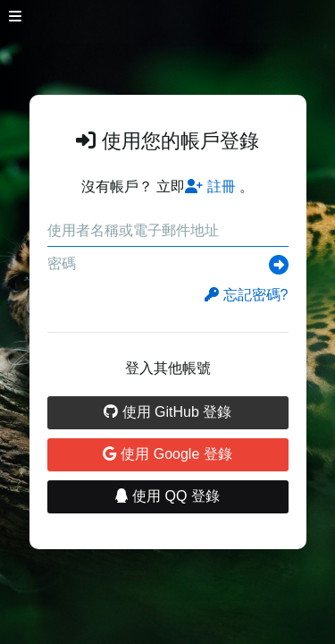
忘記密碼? (247, 295)
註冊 (210, 186)
